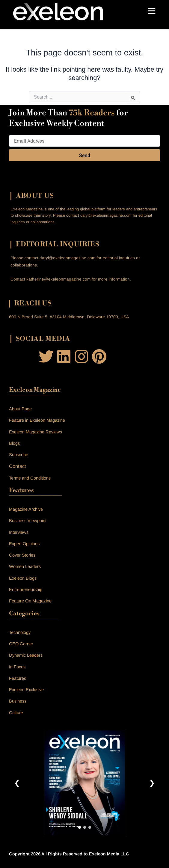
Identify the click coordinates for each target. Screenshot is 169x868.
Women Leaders (25, 566)
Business (18, 701)
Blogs (14, 443)
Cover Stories (22, 555)
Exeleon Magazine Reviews (36, 432)
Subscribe (19, 455)
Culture (16, 713)
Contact (18, 466)
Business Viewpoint (28, 521)
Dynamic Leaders (26, 655)
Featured (18, 678)
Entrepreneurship (26, 590)
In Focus (17, 667)
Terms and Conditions (30, 478)
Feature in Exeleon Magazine (37, 420)
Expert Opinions (24, 544)
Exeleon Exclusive (26, 690)
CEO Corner (21, 644)
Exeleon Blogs (23, 578)
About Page (20, 409)
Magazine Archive (26, 509)
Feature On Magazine (30, 601)
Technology (20, 632)
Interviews (19, 532)
